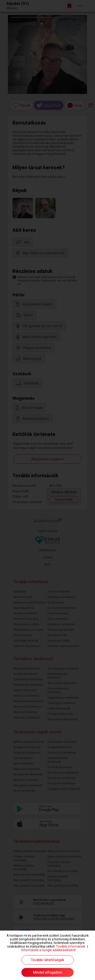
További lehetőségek (48, 960)
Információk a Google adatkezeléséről (49, 950)
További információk (71, 946)
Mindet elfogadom (48, 972)
